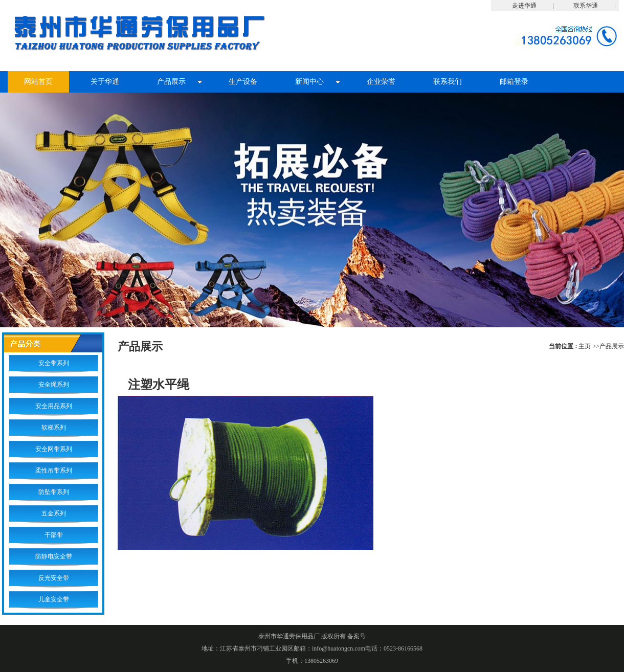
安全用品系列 (54, 406)
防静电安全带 (54, 556)
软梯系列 (54, 428)
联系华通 (586, 6)
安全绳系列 (54, 385)
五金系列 (54, 513)
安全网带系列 (54, 449)
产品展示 (612, 346)
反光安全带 (54, 578)
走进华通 (524, 6)
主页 (585, 346)
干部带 (54, 535)
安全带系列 (54, 363)
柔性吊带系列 (54, 471)
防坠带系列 (54, 492)
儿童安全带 (54, 599)
